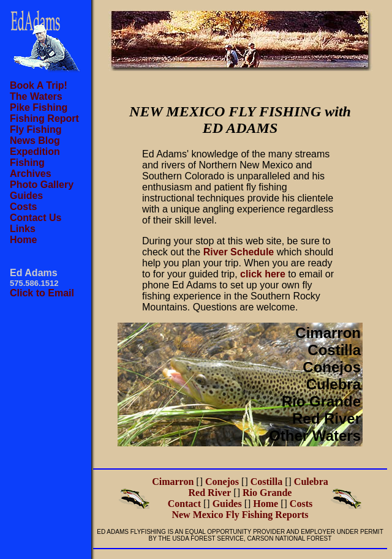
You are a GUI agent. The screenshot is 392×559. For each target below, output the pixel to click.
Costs (23, 207)
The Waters (36, 96)
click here (263, 274)
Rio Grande (321, 401)
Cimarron (328, 333)
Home (23, 240)
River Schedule (239, 252)
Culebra (334, 384)
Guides (26, 196)
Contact (184, 504)
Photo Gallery (42, 185)
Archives (31, 174)
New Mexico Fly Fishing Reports (240, 515)
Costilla (334, 350)
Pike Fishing (39, 107)
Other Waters (315, 436)
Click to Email (42, 293)
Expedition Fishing (35, 157)
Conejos (332, 367)
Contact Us (36, 218)
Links (23, 229)
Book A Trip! (39, 85)
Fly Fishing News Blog (36, 135)
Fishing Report (44, 118)
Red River (326, 418)
